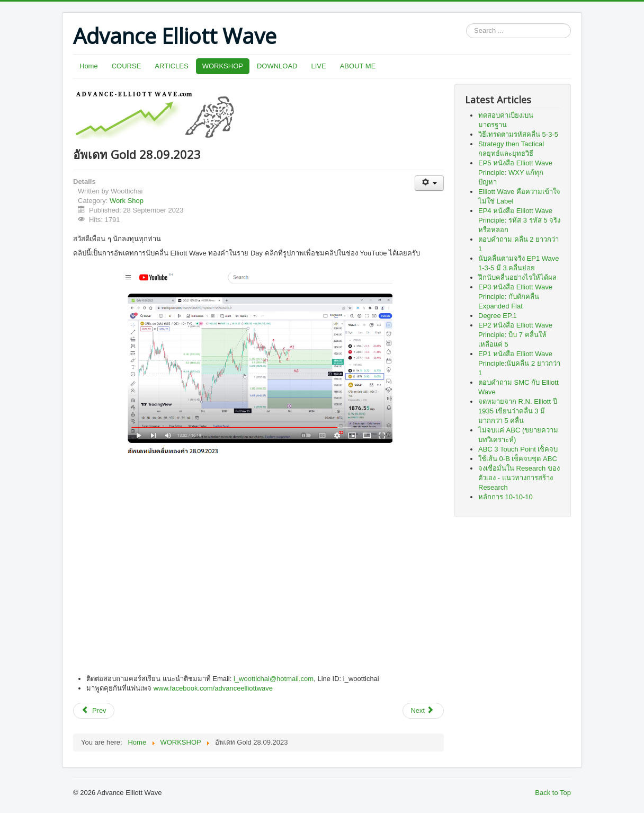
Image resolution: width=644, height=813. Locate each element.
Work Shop (127, 201)
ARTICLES (171, 66)
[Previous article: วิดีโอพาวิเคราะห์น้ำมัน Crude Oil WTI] (94, 711)
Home (89, 66)
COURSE (127, 66)
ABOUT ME (358, 66)
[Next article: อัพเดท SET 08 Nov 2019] (423, 711)
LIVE (319, 66)
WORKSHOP (223, 66)
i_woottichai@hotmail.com (274, 679)
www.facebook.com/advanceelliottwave (213, 688)
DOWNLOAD (277, 66)
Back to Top (553, 793)
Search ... (466, 24)
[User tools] (429, 183)
